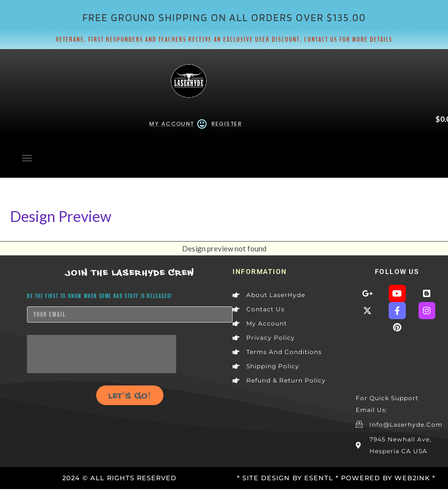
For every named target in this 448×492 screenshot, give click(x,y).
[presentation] (102, 354)
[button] (27, 157)
